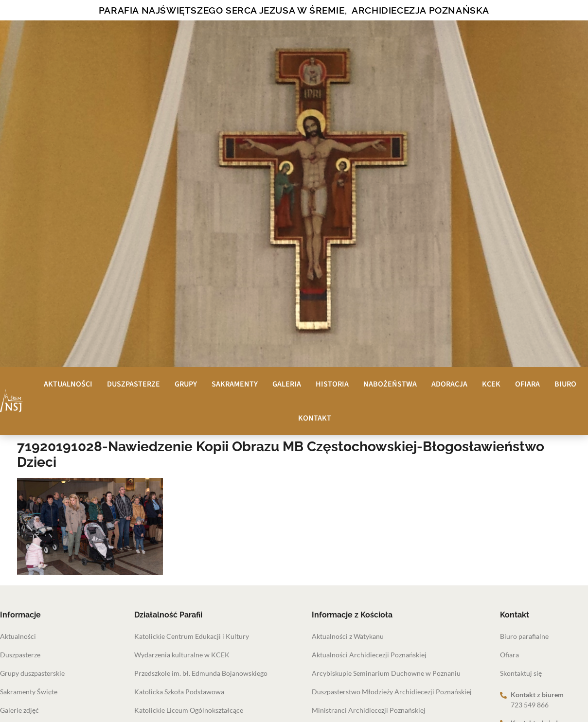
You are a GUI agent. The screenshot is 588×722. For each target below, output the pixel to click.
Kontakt (315, 418)
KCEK (491, 384)
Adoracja (449, 384)
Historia (332, 384)
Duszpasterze (134, 384)
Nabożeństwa (390, 384)
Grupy (186, 384)
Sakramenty (235, 384)
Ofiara (527, 384)
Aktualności (68, 384)
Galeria (287, 384)
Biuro (565, 384)
